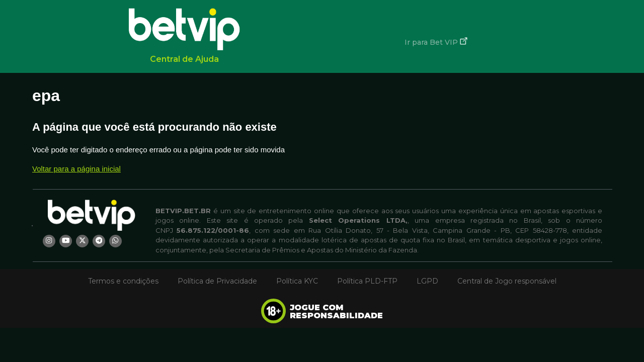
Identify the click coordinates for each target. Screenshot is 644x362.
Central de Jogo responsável (507, 281)
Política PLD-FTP (367, 281)
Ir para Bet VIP (436, 42)
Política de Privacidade (217, 281)
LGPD (427, 281)
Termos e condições (123, 281)
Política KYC (297, 281)
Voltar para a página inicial (76, 169)
